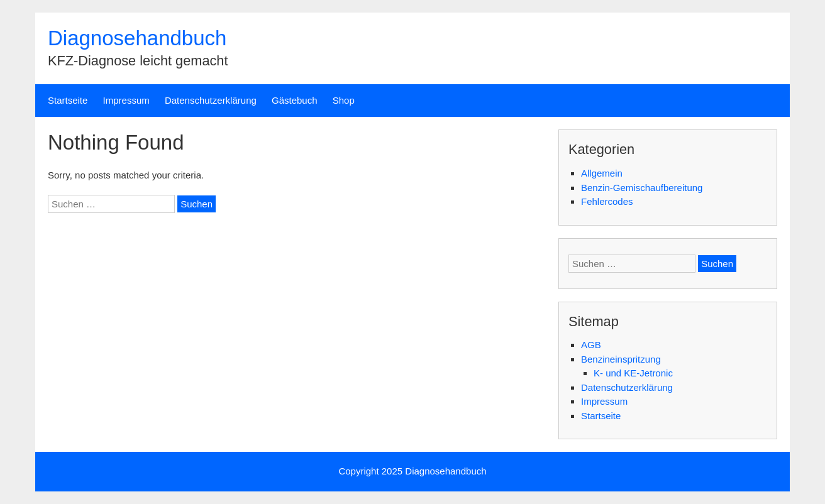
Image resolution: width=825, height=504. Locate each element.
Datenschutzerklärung (211, 100)
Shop (344, 100)
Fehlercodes (607, 201)
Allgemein (602, 173)
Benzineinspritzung (621, 359)
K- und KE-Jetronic (633, 373)
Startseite (68, 100)
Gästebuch (295, 100)
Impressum (126, 100)
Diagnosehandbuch (137, 38)
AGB (591, 345)
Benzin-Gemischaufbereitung (642, 188)
